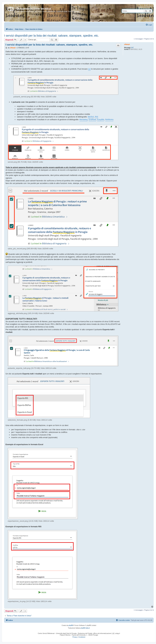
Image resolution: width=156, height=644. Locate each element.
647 (132, 48)
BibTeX (91, 117)
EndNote (92, 120)
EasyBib (101, 120)
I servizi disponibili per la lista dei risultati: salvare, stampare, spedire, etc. (51, 36)
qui (89, 69)
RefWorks (109, 120)
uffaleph (127, 44)
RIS (97, 117)
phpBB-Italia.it (85, 628)
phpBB (71, 625)
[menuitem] (149, 25)
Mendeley (84, 120)
